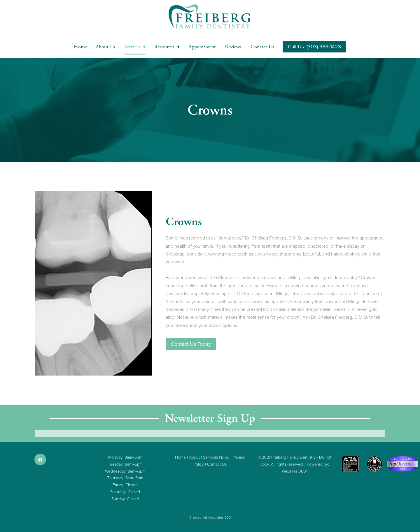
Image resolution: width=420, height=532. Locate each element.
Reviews (233, 47)
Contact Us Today (191, 344)
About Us (105, 47)
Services (135, 47)
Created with (210, 517)
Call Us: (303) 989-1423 (314, 46)
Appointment (202, 47)
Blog (225, 457)
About (194, 457)
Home (80, 47)
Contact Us (262, 47)
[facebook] (40, 459)
